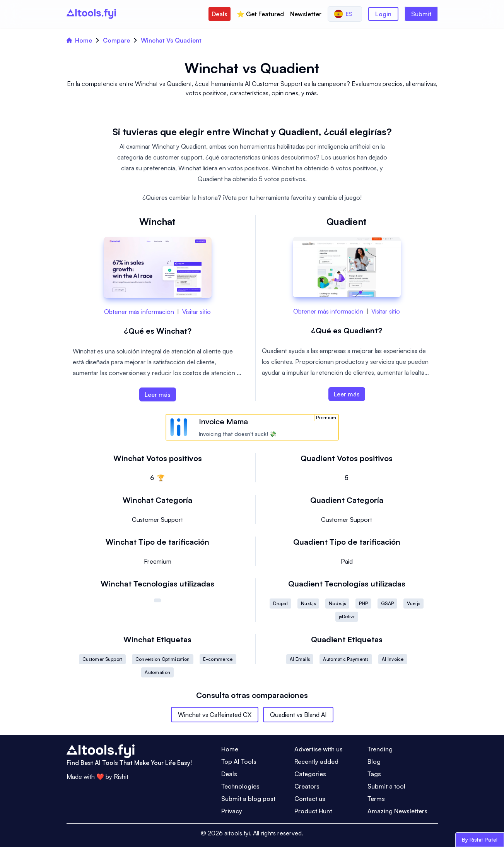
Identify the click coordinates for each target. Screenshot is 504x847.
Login (383, 14)
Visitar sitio (196, 312)
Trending (380, 749)
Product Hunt (313, 811)
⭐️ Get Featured (260, 14)
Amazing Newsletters (397, 811)
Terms (376, 799)
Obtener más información (139, 312)
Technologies (240, 786)
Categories (310, 774)
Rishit (121, 777)
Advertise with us (319, 749)
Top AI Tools (239, 761)
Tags (374, 774)
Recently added (316, 761)
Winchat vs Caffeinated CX (215, 715)
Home (79, 40)
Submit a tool (386, 786)
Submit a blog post (248, 799)
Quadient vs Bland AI (298, 715)
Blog (374, 761)
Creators (307, 786)
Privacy (232, 811)
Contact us (310, 799)
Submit (421, 14)
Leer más (158, 394)
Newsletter (306, 14)
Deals (220, 14)
